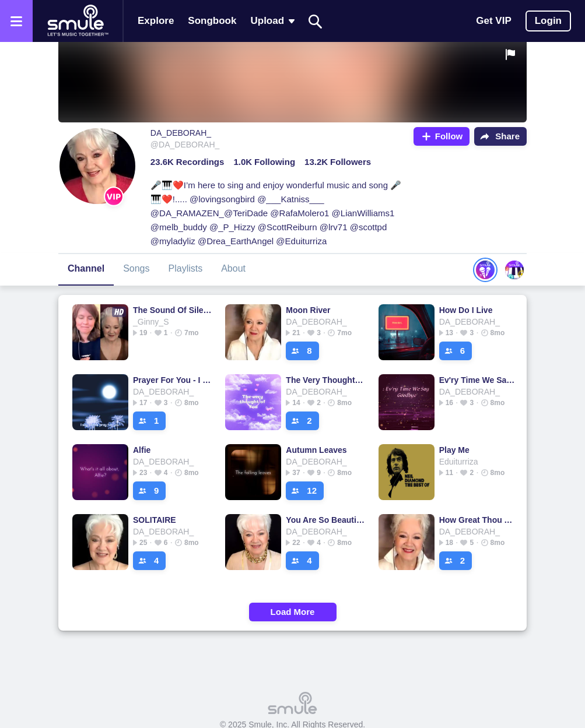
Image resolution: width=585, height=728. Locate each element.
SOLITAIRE (155, 520)
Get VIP (493, 21)
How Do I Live (466, 310)
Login (548, 21)
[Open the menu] (16, 21)
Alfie (142, 450)
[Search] (316, 21)
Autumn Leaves (316, 450)
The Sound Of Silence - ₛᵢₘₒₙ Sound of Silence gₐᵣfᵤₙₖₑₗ (172, 310)
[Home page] (78, 21)
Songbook (212, 21)
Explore (156, 21)
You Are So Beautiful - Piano (325, 520)
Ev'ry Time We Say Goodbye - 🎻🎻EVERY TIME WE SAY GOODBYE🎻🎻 (479, 380)
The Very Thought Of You (325, 380)
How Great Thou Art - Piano (479, 520)
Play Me (454, 450)
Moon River (308, 310)
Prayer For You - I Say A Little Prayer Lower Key (172, 380)
